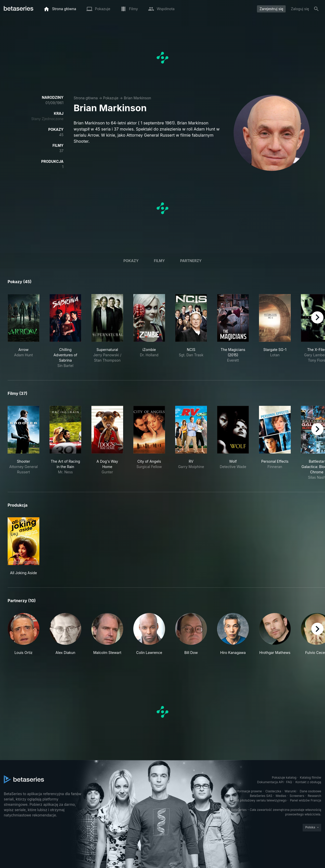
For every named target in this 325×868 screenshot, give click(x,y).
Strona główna (86, 98)
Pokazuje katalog (284, 777)
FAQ (289, 782)
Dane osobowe (310, 791)
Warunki (290, 791)
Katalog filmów (311, 777)
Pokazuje (111, 98)
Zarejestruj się (271, 9)
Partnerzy (191, 261)
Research (314, 796)
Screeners (297, 796)
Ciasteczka (273, 791)
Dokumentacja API (270, 782)
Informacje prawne (248, 791)
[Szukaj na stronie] (316, 9)
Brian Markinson (137, 98)
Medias (281, 796)
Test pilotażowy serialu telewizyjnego (260, 800)
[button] (23, 634)
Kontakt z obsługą (308, 782)
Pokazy (131, 261)
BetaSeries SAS (261, 796)
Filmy (159, 261)
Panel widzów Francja (306, 800)
